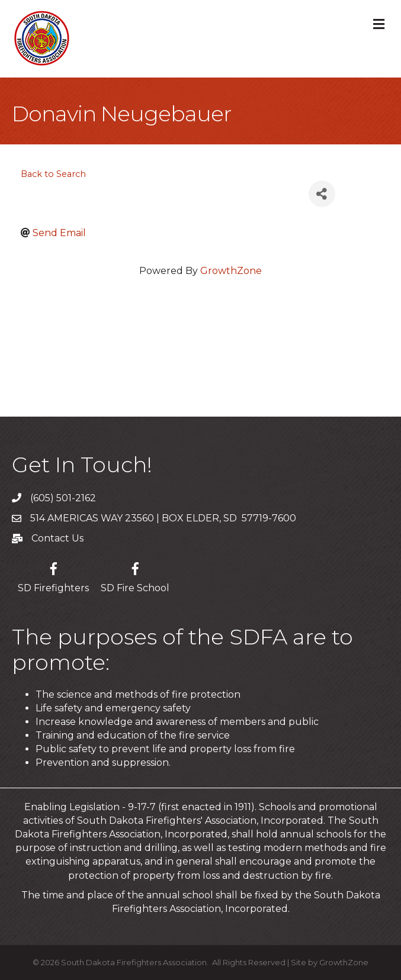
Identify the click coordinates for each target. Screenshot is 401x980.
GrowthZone (231, 271)
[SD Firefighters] (53, 576)
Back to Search (53, 174)
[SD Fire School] (135, 576)
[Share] (322, 194)
